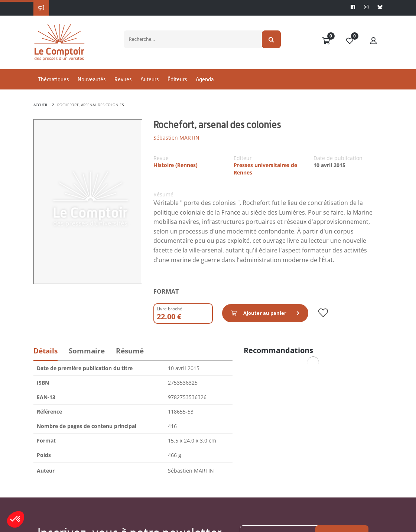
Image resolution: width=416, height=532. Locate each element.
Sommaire (87, 351)
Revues (123, 79)
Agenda (205, 79)
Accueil (41, 105)
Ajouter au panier (259, 313)
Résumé (130, 351)
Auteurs (149, 79)
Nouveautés (92, 79)
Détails (45, 351)
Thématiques (53, 79)
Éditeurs (177, 79)
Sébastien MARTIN (176, 138)
